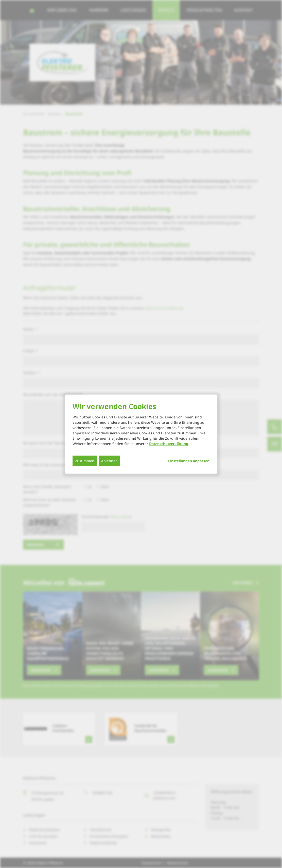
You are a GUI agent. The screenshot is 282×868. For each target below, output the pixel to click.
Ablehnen (109, 461)
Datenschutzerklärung (169, 444)
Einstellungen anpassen (189, 461)
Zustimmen (85, 461)
